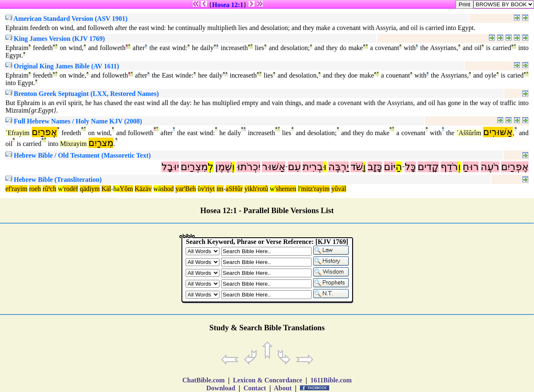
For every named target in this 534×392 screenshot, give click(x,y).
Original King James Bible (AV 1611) (62, 66)
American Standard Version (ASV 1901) (67, 19)
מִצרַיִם (101, 143)
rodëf (71, 189)
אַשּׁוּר (274, 167)
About (283, 388)
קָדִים (428, 167)
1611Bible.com (331, 380)
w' (61, 189)
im (220, 189)
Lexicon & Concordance (267, 380)
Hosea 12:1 (228, 5)
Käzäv (143, 189)
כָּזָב (375, 167)
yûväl (339, 189)
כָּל (410, 167)
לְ (211, 167)
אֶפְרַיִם (515, 167)
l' (299, 189)
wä (157, 189)
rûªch (49, 189)
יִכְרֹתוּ (248, 167)
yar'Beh (185, 189)
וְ (460, 167)
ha (117, 189)
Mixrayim (73, 144)
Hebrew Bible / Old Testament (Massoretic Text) (78, 155)
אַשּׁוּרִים (498, 132)
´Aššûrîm (469, 133)
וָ (364, 167)
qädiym (90, 189)
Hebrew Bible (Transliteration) (54, 180)
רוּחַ (471, 167)
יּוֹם (390, 167)
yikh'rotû (256, 189)
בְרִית (313, 167)
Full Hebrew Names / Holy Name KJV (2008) (74, 121)
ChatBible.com (204, 380)
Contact (254, 388)
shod (167, 189)
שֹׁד (357, 167)
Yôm (126, 189)
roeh (35, 189)
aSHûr (234, 189)
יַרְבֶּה (339, 167)
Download (221, 388)
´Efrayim (18, 133)
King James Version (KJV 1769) (55, 39)
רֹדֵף (449, 167)
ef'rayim (16, 189)
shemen (286, 189)
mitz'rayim (315, 189)
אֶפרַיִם (44, 132)
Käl (106, 189)
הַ (399, 167)
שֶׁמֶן (224, 167)
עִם (294, 167)
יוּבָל (170, 167)
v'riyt (208, 189)
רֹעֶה (490, 167)
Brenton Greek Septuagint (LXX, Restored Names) (82, 94)
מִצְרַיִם (194, 167)
